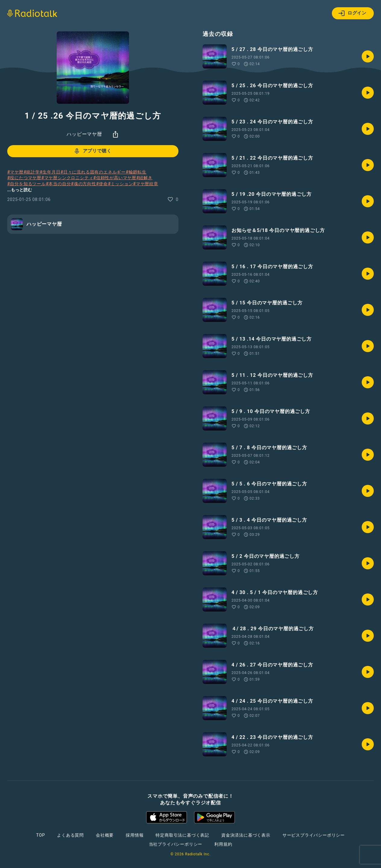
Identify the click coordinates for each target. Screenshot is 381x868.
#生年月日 (50, 172)
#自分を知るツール (27, 184)
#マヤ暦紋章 (145, 184)
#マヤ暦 (15, 172)
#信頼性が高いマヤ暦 (115, 178)
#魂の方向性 (83, 184)
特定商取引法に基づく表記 (182, 835)
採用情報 (135, 835)
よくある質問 (70, 835)
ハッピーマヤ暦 (84, 134)
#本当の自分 (58, 184)
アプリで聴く (92, 151)
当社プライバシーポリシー (176, 844)
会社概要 (105, 835)
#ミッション (120, 184)
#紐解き (144, 178)
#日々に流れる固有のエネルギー (93, 172)
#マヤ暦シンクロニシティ (67, 178)
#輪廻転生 (136, 172)
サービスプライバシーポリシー (314, 835)
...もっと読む (20, 190)
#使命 (102, 184)
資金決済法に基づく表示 (246, 835)
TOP (41, 835)
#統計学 (32, 172)
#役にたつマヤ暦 (24, 178)
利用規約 (223, 844)
